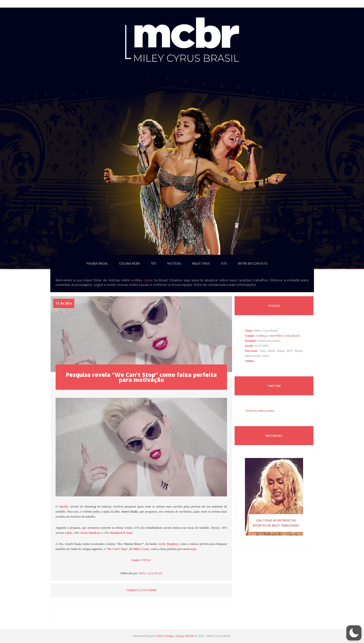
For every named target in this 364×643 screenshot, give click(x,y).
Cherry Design (164, 636)
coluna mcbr (129, 263)
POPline (146, 560)
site (224, 263)
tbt (154, 263)
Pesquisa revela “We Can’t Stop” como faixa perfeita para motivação (141, 377)
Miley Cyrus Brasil (150, 573)
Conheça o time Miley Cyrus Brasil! (278, 336)
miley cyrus (201, 263)
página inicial (97, 263)
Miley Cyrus (144, 280)
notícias (174, 263)
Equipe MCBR (185, 636)
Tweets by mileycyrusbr (259, 411)
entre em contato (253, 263)
